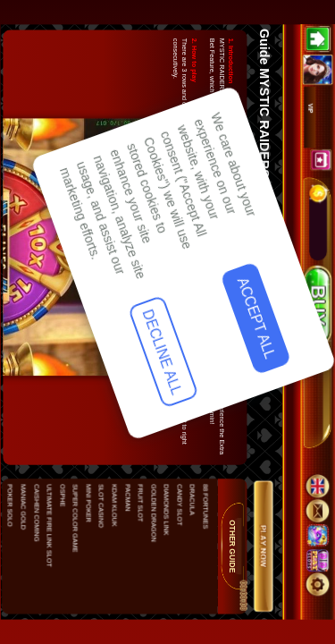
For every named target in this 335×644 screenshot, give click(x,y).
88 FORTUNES (205, 506)
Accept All (55, 409)
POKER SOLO (10, 505)
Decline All (53, 525)
